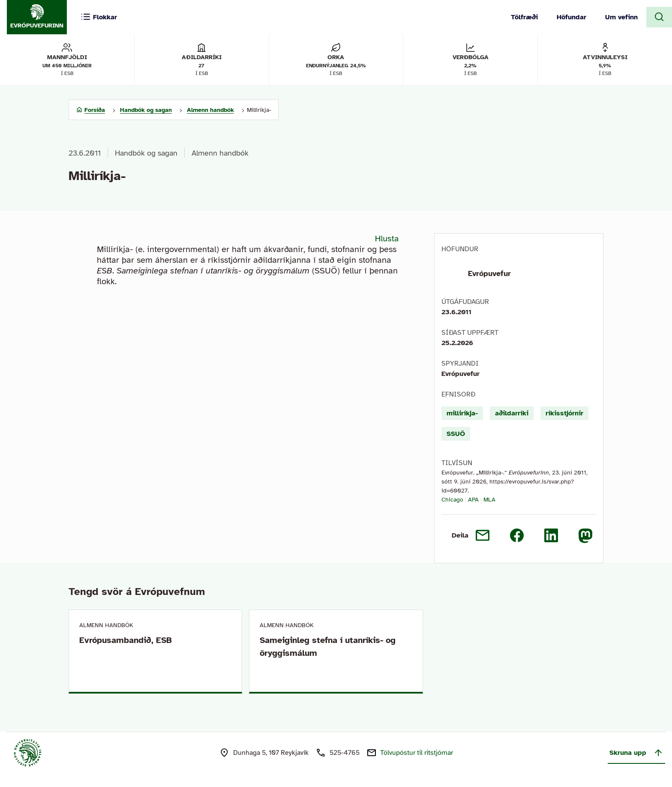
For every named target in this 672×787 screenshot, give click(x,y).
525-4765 (345, 753)
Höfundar (571, 17)
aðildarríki (512, 413)
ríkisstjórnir (564, 413)
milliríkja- (462, 413)
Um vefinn (621, 17)
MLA (489, 500)
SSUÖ (456, 434)
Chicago (452, 500)
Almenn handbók (220, 153)
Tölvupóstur (417, 753)
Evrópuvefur (489, 273)
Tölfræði (524, 17)
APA (473, 500)
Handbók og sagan (146, 153)
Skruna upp (636, 753)
